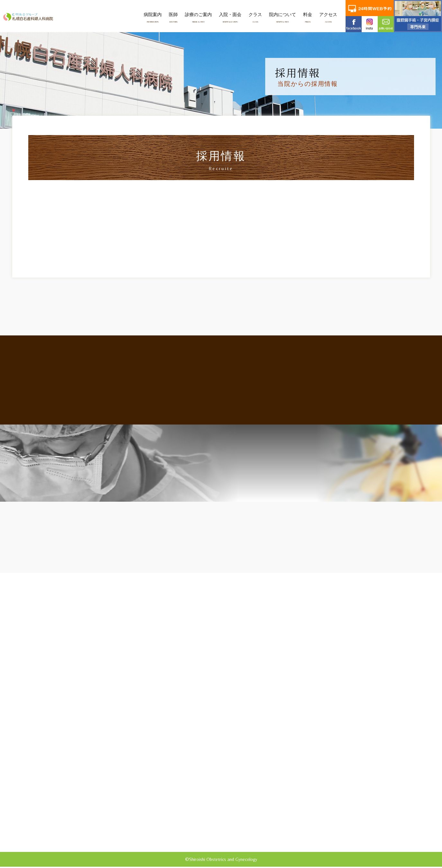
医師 (173, 18)
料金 (308, 18)
